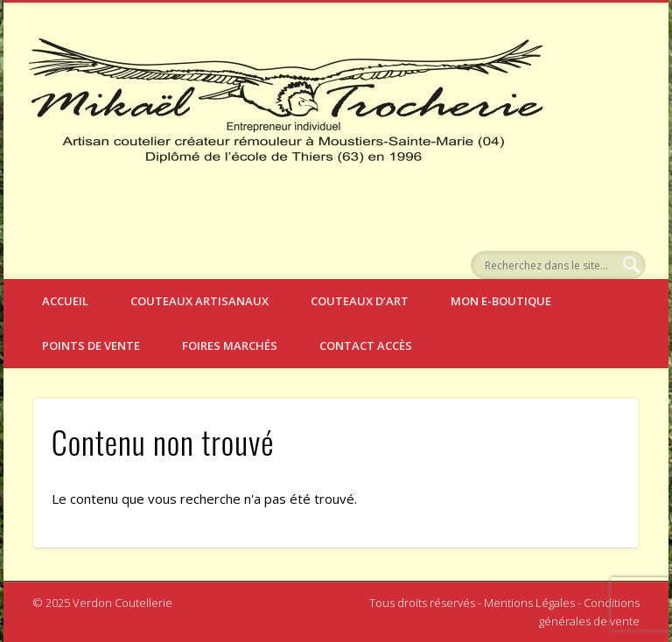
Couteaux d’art (360, 301)
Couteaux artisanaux (199, 301)
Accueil (65, 301)
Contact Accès (366, 345)
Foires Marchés (230, 345)
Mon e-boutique (501, 301)
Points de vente (91, 345)
